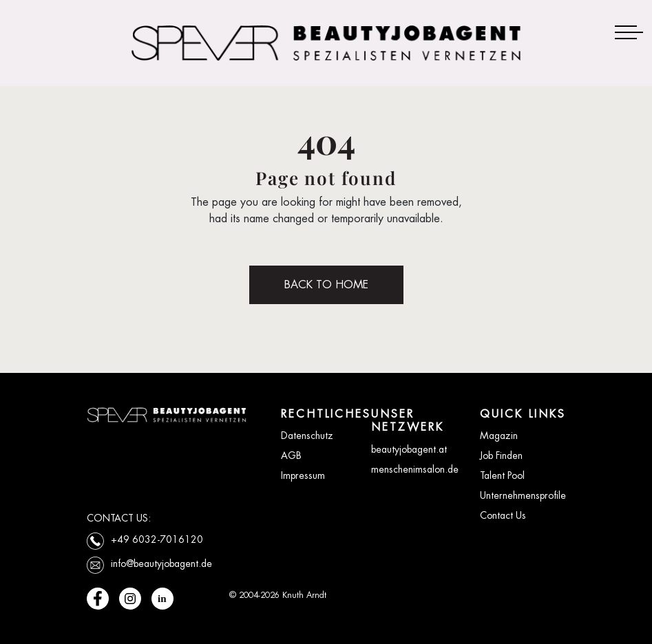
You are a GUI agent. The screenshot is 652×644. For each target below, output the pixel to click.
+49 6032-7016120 (157, 539)
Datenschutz (307, 436)
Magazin (499, 436)
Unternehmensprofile (523, 495)
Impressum (303, 475)
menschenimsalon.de (415, 469)
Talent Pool (502, 475)
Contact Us (503, 515)
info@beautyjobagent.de (161, 563)
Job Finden (501, 455)
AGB (291, 455)
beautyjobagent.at (409, 449)
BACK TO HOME (326, 285)
